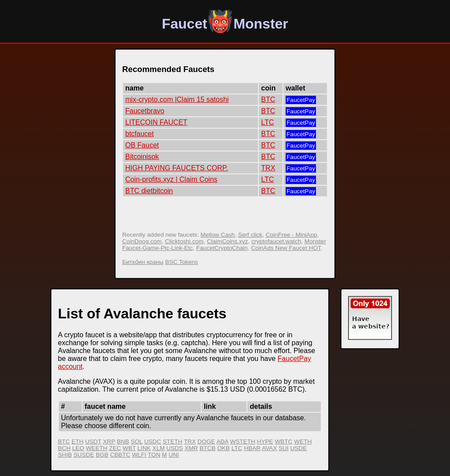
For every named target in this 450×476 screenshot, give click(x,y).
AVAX (269, 448)
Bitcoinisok (142, 157)
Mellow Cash (218, 235)
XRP (109, 442)
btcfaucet (140, 134)
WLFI (139, 455)
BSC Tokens (182, 262)
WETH (303, 442)
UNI (174, 455)
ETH (78, 442)
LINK (144, 448)
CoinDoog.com (142, 241)
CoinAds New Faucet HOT (286, 248)
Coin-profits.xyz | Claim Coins (171, 179)
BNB (123, 442)
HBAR (252, 448)
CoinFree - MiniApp (291, 235)
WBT (129, 448)
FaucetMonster (225, 24)
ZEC (115, 448)
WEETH (96, 448)
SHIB (65, 455)
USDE (298, 448)
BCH (64, 448)
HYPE (265, 442)
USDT (93, 442)
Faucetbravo (145, 111)
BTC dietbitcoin (149, 191)
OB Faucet (142, 145)
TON (154, 455)
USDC (153, 442)
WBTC (283, 442)
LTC (267, 122)
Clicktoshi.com (184, 241)
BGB (102, 455)
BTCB (207, 448)
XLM (159, 448)
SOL (136, 442)
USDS (175, 448)
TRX (268, 168)
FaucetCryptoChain (222, 248)
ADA (222, 442)
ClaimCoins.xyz (228, 241)
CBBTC (120, 455)
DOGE (206, 442)
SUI (284, 448)
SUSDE (84, 455)
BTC (268, 99)
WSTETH (242, 442)
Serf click (250, 235)
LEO (78, 448)
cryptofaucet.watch (276, 241)
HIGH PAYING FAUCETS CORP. (177, 168)
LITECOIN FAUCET (156, 122)
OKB (223, 448)
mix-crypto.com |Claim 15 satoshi (177, 99)
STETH (172, 442)
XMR (191, 448)
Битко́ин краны (143, 262)
